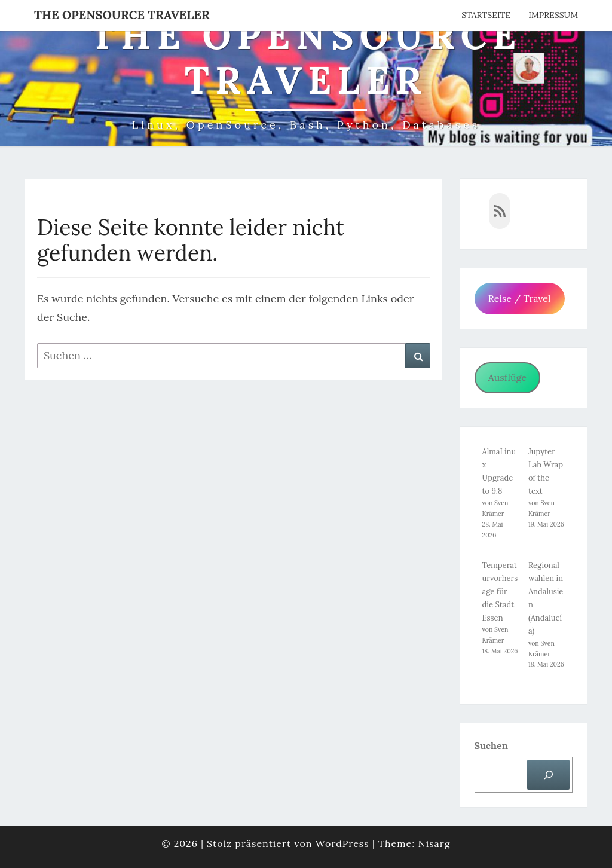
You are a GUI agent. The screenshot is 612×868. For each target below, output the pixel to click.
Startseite (486, 15)
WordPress (342, 843)
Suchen (491, 745)
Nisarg (434, 843)
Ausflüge (507, 377)
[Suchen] (548, 774)
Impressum (553, 15)
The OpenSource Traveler (122, 15)
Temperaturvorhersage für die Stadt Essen (500, 592)
